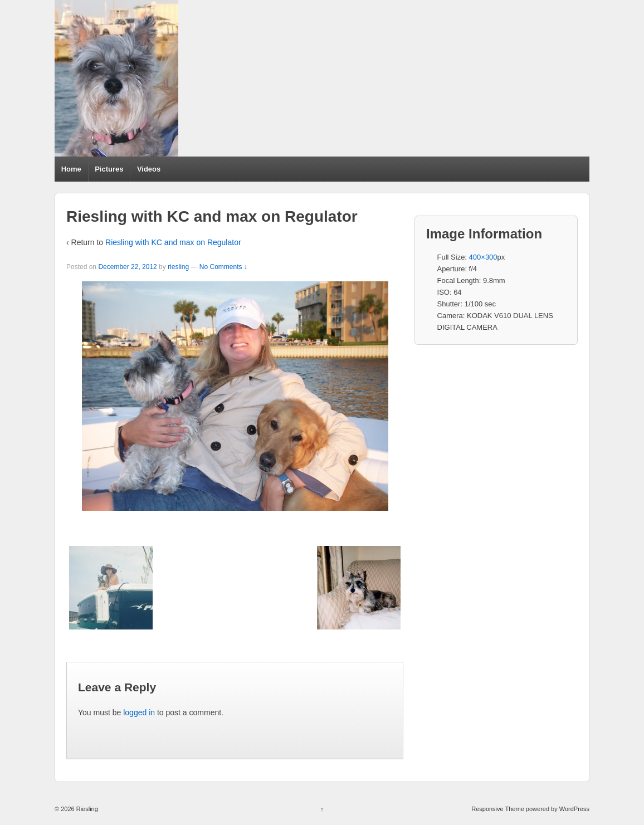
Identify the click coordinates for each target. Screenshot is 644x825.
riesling (178, 267)
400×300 (483, 257)
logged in (139, 712)
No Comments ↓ (223, 267)
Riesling (86, 809)
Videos (149, 169)
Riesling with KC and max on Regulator (173, 242)
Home (71, 169)
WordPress (574, 809)
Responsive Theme (498, 809)
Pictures (109, 169)
